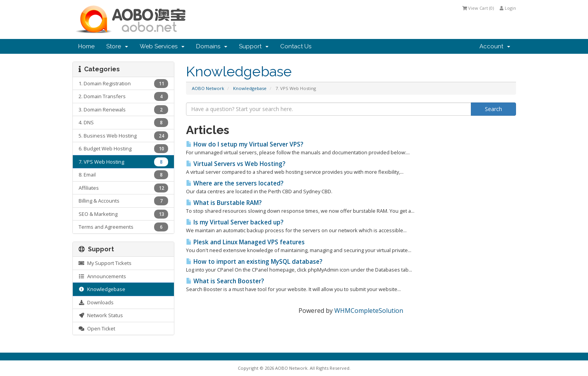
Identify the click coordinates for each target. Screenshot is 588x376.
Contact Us (296, 46)
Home (86, 46)
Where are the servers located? (235, 183)
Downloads (96, 302)
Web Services (162, 46)
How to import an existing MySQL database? (254, 262)
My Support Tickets (105, 263)
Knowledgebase (250, 88)
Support (254, 46)
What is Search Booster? (225, 281)
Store (117, 46)
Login (508, 8)
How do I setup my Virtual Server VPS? (245, 144)
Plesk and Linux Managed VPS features (245, 242)
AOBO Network (208, 88)
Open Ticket (97, 328)
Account (495, 46)
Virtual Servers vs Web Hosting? (236, 164)
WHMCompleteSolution (369, 311)
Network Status (101, 315)
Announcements (102, 276)
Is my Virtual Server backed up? (235, 222)
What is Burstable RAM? (224, 203)
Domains (212, 46)
